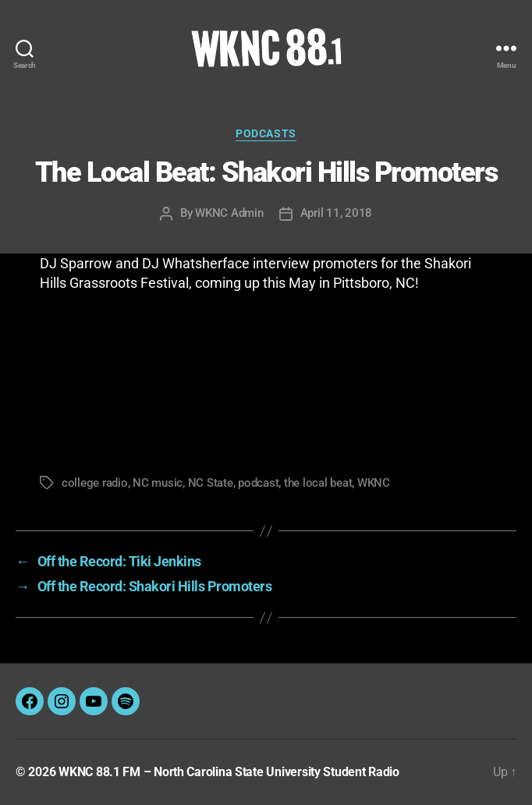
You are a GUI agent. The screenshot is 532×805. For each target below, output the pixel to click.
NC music (158, 483)
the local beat (318, 483)
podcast (258, 483)
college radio (95, 483)
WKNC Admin (229, 213)
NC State (211, 483)
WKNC (374, 483)
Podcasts (266, 133)
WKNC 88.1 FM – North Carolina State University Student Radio (229, 772)
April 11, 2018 (336, 213)
